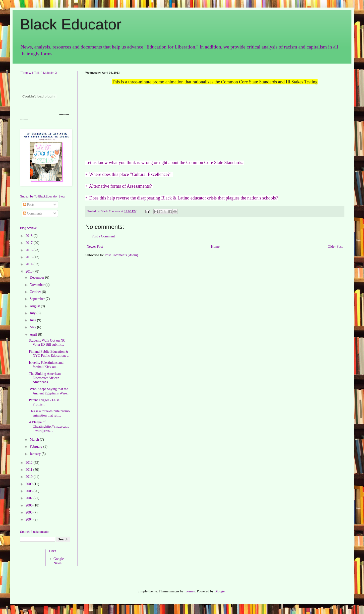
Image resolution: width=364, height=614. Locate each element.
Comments (33, 213)
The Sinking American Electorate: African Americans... (45, 378)
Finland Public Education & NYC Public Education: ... (49, 354)
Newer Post (95, 247)
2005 (30, 512)
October (36, 292)
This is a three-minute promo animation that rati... (49, 413)
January (36, 454)
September (38, 299)
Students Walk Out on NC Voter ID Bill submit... (47, 343)
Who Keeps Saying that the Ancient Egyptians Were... (49, 391)
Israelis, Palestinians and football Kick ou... (46, 365)
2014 (30, 264)
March (35, 440)
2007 (30, 498)
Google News (59, 561)
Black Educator (71, 24)
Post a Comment (103, 236)
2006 (30, 505)
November (38, 285)
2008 (30, 491)
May (33, 327)
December (37, 277)
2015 (30, 257)
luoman (190, 591)
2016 (30, 250)
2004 (30, 519)
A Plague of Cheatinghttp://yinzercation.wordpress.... (49, 426)
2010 (30, 477)
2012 (30, 463)
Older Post (335, 247)
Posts (29, 205)
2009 (30, 484)
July (33, 313)
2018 (30, 236)
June (33, 320)
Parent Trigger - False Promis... (44, 402)
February (36, 447)
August (35, 306)
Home (215, 247)
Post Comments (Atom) (121, 255)
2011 (29, 470)
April (34, 335)
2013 (30, 271)
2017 (30, 243)
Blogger (220, 591)
